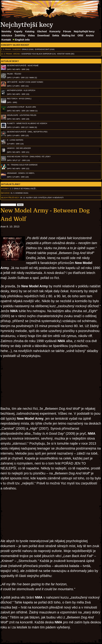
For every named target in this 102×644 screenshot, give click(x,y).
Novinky (6, 31)
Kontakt (6, 40)
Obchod (42, 31)
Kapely (18, 31)
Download (43, 35)
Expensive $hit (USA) (45, 49)
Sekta (56, 35)
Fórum (67, 31)
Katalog (30, 31)
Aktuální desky (10, 61)
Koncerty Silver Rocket (15, 45)
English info (22, 40)
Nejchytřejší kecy (84, 31)
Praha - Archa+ (13, 54)
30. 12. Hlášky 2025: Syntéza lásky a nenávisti (42, 198)
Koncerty (55, 31)
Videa (31, 35)
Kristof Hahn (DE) (66, 54)
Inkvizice (7, 35)
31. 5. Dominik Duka (19, 193)
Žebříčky (20, 35)
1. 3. (3, 49)
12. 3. (3, 54)
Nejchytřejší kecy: (10, 198)
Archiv (90, 35)
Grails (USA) (28, 49)
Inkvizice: (6, 193)
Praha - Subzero (13, 49)
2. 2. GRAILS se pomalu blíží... (23, 189)
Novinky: (5, 189)
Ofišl (80, 35)
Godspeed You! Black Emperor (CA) (39, 54)
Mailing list (68, 35)
